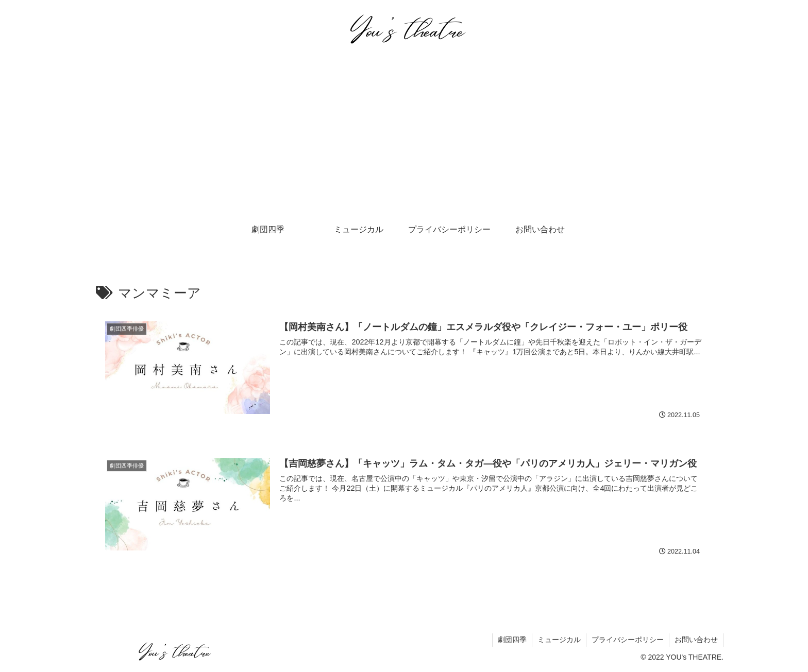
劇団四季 (512, 640)
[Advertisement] (404, 137)
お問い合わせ (696, 640)
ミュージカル (559, 640)
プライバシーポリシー (628, 640)
